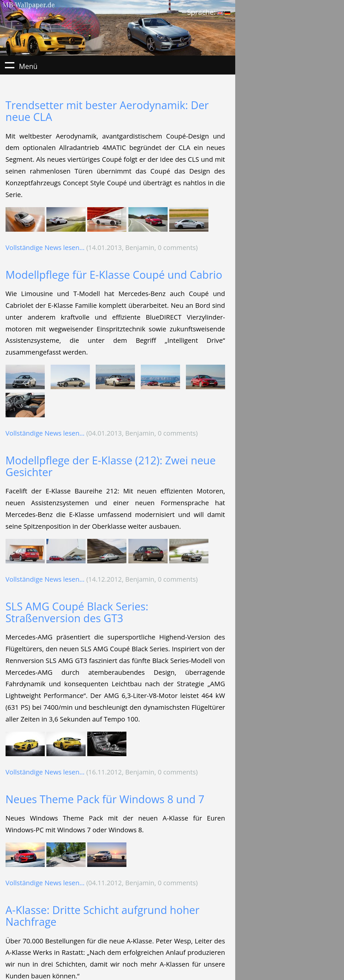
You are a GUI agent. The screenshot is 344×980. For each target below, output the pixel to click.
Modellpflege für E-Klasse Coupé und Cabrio (114, 275)
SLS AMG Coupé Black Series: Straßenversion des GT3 (77, 612)
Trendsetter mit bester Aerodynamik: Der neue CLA (107, 111)
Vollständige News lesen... (45, 247)
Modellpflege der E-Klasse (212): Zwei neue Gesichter (111, 466)
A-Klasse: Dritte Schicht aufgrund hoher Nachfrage (103, 916)
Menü (9, 65)
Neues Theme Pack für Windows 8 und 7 (105, 799)
